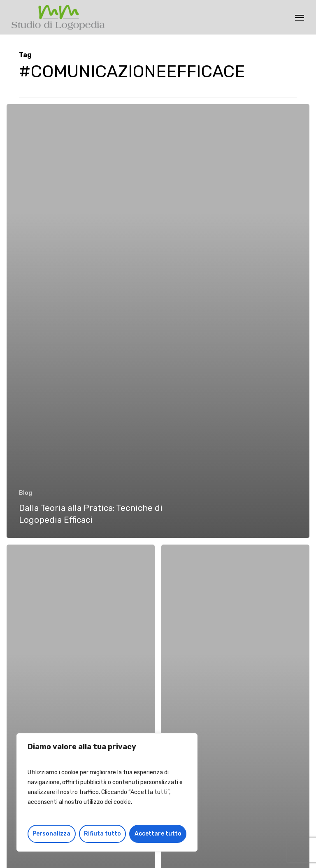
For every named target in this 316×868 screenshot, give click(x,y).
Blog (26, 493)
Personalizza (51, 834)
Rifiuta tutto (102, 834)
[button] (300, 17)
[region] (107, 792)
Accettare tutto (158, 834)
